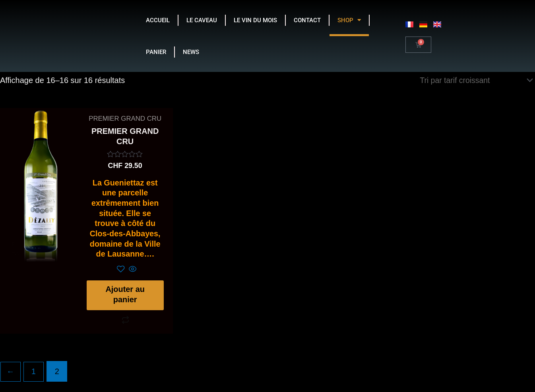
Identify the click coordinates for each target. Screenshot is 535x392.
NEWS (191, 52)
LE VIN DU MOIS (255, 20)
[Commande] (474, 80)
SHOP (349, 20)
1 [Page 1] (34, 377)
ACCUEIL (158, 20)
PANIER (156, 52)
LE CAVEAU (202, 20)
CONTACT (307, 20)
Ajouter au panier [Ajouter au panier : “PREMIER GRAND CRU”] (125, 299)
